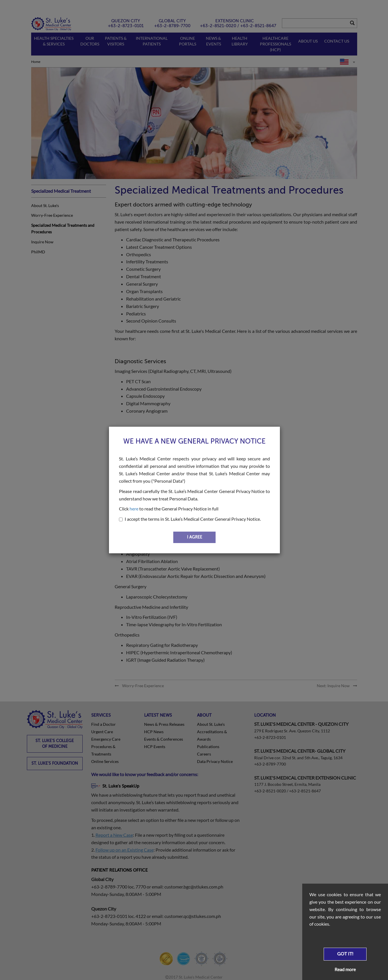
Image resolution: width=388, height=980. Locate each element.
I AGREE (195, 537)
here (134, 509)
